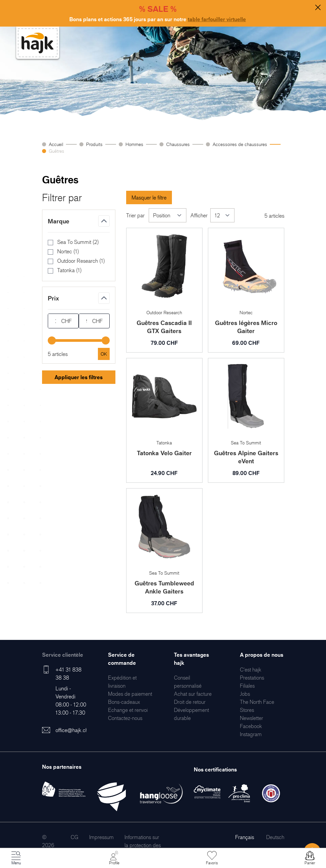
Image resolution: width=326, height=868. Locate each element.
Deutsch (275, 837)
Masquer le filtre (149, 197)
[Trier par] (168, 215)
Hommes (134, 144)
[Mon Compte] (114, 858)
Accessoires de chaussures (240, 144)
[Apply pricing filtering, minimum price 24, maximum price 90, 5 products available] (104, 354)
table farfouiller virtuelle (217, 19)
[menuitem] (130, 694)
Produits (94, 144)
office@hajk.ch (72, 730)
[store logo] (38, 43)
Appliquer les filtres (79, 377)
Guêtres (57, 151)
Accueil (56, 144)
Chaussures (178, 144)
